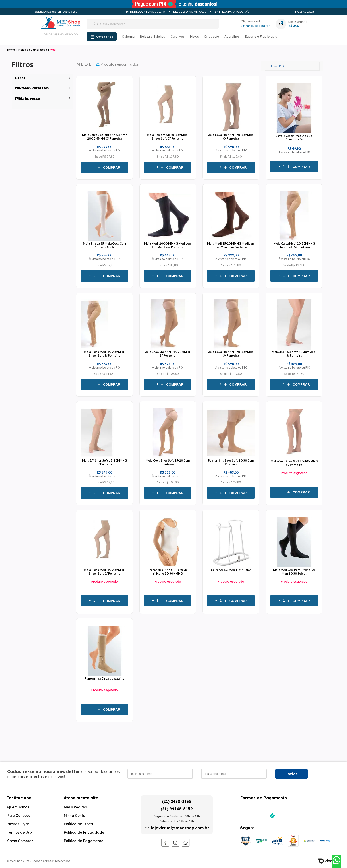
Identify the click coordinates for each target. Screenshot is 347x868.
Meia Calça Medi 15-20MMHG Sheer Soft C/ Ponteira (105, 572)
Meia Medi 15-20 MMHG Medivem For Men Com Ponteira (231, 245)
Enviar (291, 774)
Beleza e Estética (153, 37)
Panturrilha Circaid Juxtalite (105, 678)
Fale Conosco (19, 816)
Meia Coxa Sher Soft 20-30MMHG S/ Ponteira (231, 354)
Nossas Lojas (305, 12)
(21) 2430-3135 (177, 801)
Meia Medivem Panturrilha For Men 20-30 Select (294, 572)
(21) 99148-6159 (177, 809)
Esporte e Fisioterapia (261, 37)
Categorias (105, 37)
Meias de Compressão (33, 50)
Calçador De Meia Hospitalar (231, 570)
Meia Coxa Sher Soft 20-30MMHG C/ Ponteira (231, 137)
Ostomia (128, 37)
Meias (194, 37)
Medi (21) (22, 98)
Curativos (178, 37)
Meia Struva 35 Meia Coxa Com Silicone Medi (104, 245)
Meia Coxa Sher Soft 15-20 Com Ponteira (168, 462)
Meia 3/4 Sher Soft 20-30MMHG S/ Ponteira (294, 354)
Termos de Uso (19, 832)
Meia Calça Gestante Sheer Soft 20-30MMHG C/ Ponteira (104, 137)
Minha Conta (75, 816)
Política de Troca (78, 824)
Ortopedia (212, 37)
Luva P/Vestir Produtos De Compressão (294, 138)
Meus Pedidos (76, 807)
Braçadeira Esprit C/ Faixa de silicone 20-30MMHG (168, 572)
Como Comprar (20, 841)
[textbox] (145, 24)
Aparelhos (232, 37)
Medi (53, 50)
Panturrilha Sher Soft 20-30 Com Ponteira (231, 462)
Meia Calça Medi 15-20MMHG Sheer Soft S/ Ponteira (105, 354)
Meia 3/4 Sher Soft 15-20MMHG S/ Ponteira (104, 462)
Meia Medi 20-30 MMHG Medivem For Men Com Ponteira (168, 245)
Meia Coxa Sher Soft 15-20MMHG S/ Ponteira (168, 354)
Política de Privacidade (84, 832)
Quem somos (18, 807)
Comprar (112, 167)
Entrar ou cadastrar (255, 26)
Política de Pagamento (84, 841)
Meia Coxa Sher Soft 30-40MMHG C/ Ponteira (294, 463)
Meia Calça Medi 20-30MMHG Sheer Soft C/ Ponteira (168, 137)
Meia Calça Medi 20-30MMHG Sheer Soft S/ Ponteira (294, 245)
